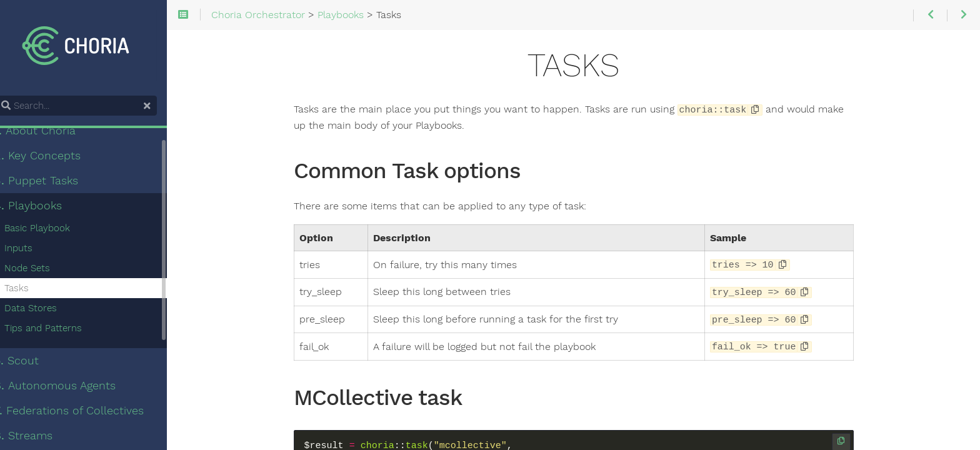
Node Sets (43, 270)
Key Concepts (53, 157)
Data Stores (46, 310)
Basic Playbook (53, 230)
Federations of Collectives (85, 412)
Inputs (34, 250)
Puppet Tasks (52, 182)
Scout (32, 362)
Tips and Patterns (59, 330)
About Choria (51, 132)
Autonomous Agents (71, 387)
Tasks (32, 290)
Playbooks (44, 207)
